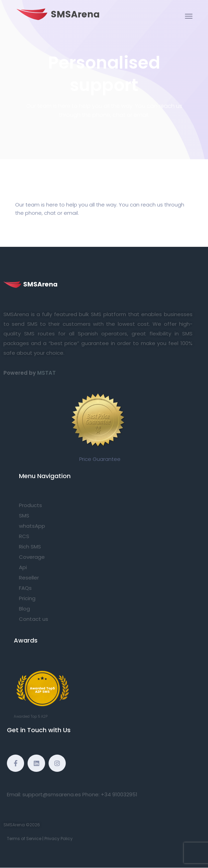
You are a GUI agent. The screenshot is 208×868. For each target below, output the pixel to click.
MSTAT (46, 373)
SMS (24, 516)
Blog (24, 609)
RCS (24, 536)
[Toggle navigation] (189, 16)
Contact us (34, 619)
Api (23, 567)
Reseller (29, 578)
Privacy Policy (59, 839)
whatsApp (32, 526)
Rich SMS (30, 547)
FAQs (25, 588)
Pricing (27, 598)
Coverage (32, 557)
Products (30, 505)
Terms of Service (24, 839)
